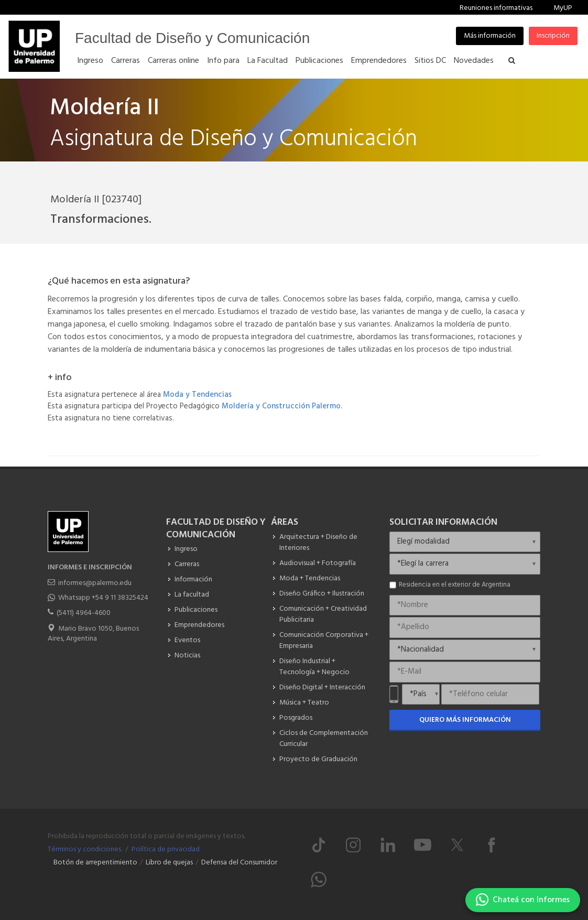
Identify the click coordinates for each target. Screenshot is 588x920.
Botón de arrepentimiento (95, 863)
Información (193, 580)
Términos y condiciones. (85, 849)
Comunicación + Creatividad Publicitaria (323, 614)
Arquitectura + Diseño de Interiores (318, 543)
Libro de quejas (169, 863)
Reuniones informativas (496, 8)
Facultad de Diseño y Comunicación (192, 38)
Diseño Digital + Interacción (322, 688)
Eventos (187, 640)
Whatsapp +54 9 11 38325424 (103, 598)
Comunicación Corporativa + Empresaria (324, 641)
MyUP (563, 8)
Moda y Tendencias (197, 395)
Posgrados (296, 718)
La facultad (192, 595)
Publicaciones (196, 610)
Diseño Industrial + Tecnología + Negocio (314, 667)
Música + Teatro (304, 703)
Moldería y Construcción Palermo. (282, 406)
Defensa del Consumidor (239, 863)
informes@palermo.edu (95, 583)
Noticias (187, 656)
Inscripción (553, 36)
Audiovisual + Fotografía (318, 563)
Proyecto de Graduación (318, 759)
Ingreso (186, 549)
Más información (490, 36)
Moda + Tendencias (310, 578)
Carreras (187, 564)
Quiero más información (465, 720)
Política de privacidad (166, 849)
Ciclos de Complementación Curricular (324, 739)
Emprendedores (199, 625)
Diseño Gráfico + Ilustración (322, 594)
